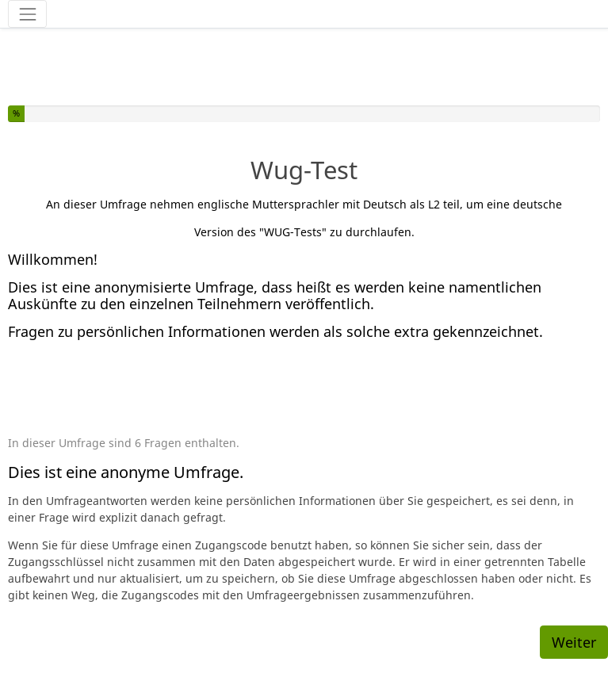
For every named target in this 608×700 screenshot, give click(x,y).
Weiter (574, 642)
